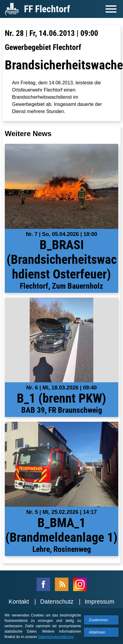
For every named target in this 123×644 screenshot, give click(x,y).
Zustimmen (98, 620)
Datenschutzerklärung (56, 637)
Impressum (99, 602)
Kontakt (19, 602)
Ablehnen (97, 632)
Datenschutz (57, 602)
